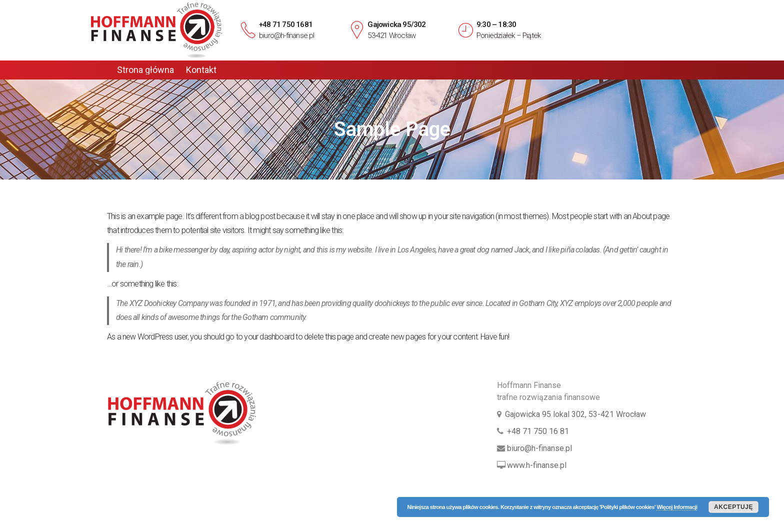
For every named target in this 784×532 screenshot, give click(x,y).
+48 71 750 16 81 (538, 431)
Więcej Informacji (677, 507)
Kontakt (201, 70)
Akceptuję (733, 507)
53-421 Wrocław (391, 35)
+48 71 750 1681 (286, 24)
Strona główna (145, 70)
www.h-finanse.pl (537, 465)
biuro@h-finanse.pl (287, 35)
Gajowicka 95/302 (396, 24)
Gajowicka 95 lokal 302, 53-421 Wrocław (575, 414)
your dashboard (269, 337)
